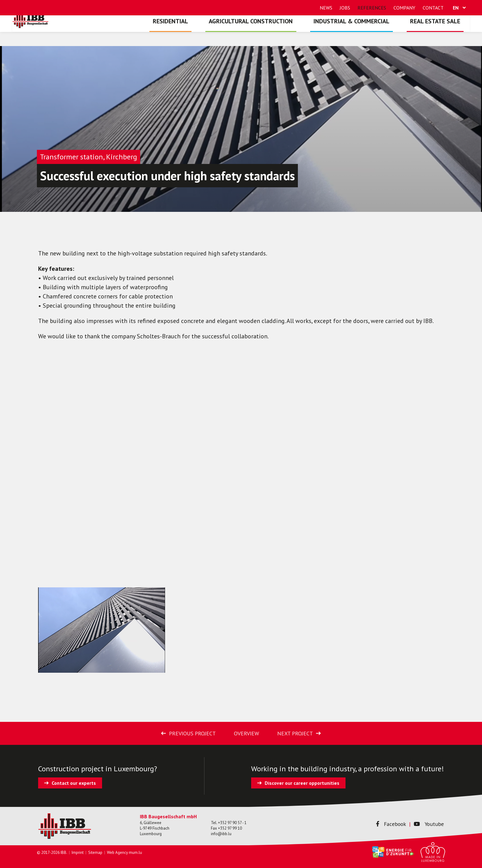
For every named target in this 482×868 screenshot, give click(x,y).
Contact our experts (74, 783)
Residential (194, 32)
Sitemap (95, 852)
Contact (433, 8)
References (372, 8)
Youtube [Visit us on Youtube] (427, 824)
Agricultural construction (268, 32)
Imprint (78, 852)
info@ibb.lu (221, 834)
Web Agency (117, 852)
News (326, 8)
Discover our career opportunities (302, 783)
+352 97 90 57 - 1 (232, 823)
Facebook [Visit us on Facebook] (386, 824)
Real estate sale (439, 32)
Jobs (345, 8)
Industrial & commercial (362, 32)
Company (404, 8)
